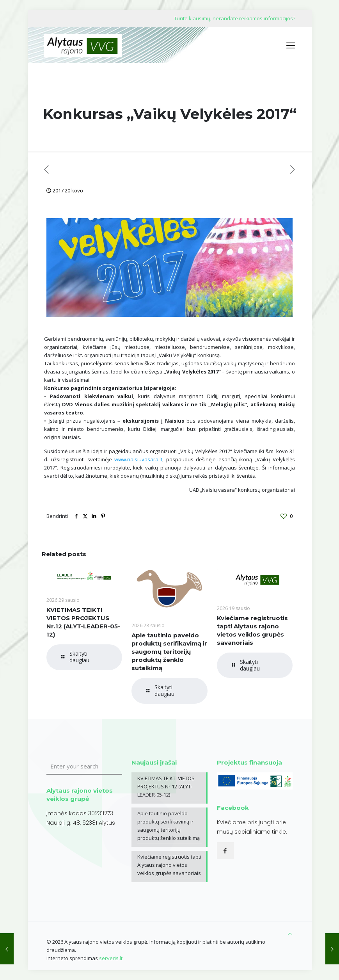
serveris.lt (111, 958)
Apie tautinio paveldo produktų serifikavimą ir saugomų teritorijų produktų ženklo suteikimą (169, 652)
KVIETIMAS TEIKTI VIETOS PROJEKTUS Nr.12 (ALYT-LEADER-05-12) (166, 786)
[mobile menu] (291, 45)
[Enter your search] (84, 767)
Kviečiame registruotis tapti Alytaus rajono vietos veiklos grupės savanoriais (169, 865)
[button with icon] (225, 851)
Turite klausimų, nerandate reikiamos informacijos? (235, 18)
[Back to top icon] (290, 934)
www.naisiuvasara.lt (138, 459)
